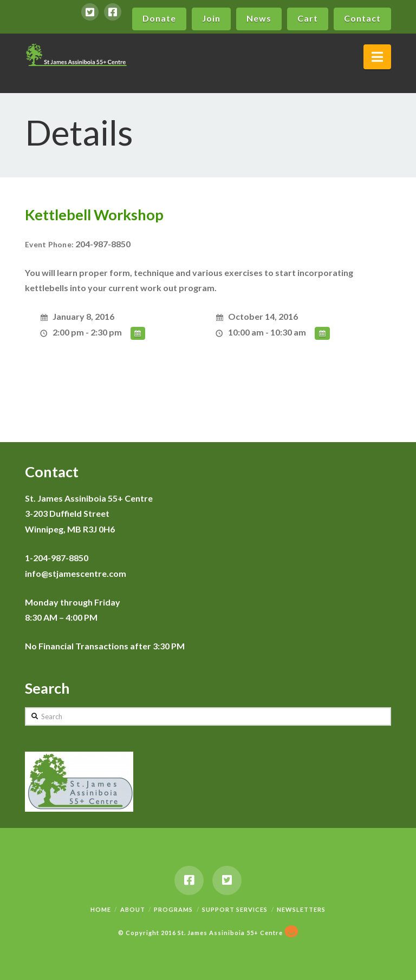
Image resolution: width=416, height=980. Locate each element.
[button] (377, 57)
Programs (173, 909)
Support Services (235, 909)
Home (101, 909)
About (133, 909)
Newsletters (301, 909)
